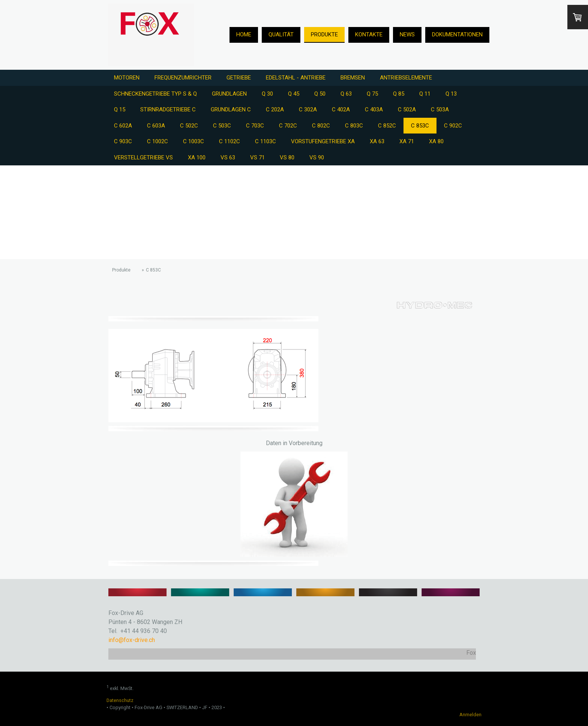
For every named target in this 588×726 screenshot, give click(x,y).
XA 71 (407, 141)
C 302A (308, 109)
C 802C (321, 126)
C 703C (255, 126)
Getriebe (239, 78)
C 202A (275, 109)
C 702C (288, 126)
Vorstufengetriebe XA (323, 141)
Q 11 (425, 94)
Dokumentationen (457, 34)
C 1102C (229, 141)
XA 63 (377, 141)
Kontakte (369, 34)
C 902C (453, 126)
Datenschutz (120, 700)
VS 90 (317, 157)
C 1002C (157, 141)
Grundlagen (229, 94)
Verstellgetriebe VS (143, 157)
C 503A (440, 109)
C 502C (189, 126)
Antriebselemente (406, 78)
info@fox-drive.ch (132, 640)
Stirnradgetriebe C (168, 109)
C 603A (156, 126)
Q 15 (120, 109)
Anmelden (470, 715)
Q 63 (346, 94)
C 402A (341, 109)
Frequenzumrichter (183, 78)
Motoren (127, 78)
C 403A (374, 109)
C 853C (420, 126)
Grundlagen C (231, 109)
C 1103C (265, 141)
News (407, 34)
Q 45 (294, 94)
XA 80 (436, 141)
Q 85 (399, 94)
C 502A (407, 109)
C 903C (123, 141)
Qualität (281, 34)
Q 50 (320, 94)
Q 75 (372, 94)
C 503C (222, 126)
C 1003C (193, 141)
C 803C (354, 126)
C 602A (123, 126)
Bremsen (353, 78)
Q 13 (451, 94)
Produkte (324, 34)
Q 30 (267, 94)
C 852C (387, 126)
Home (244, 34)
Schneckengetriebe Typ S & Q (155, 94)
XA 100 (197, 157)
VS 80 (287, 157)
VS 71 (257, 157)
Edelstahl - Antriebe (296, 78)
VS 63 (228, 157)
